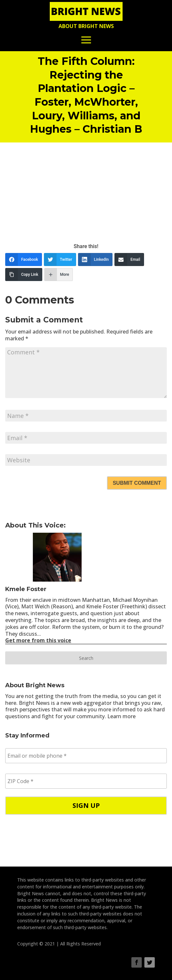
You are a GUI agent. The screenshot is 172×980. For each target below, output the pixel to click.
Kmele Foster (26, 589)
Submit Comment (137, 483)
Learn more (121, 716)
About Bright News (86, 26)
